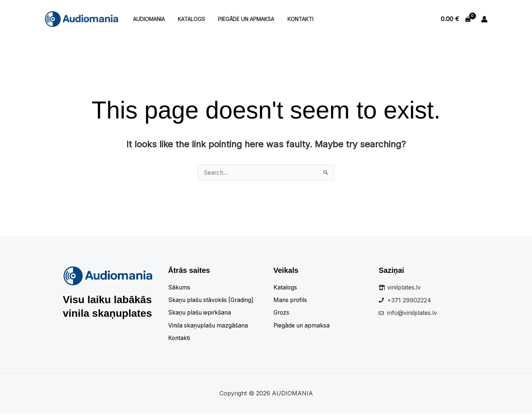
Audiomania (147, 19)
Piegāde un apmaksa (240, 19)
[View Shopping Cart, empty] (456, 19)
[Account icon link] (484, 19)
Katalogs (188, 19)
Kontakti (292, 19)
